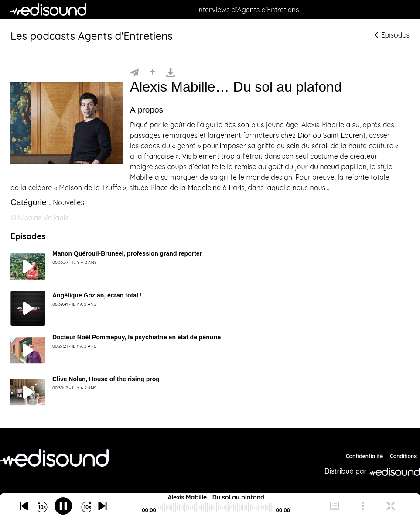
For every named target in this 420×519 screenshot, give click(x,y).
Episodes (392, 35)
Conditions (403, 456)
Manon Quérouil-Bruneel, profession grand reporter (127, 253)
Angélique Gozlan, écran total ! (97, 295)
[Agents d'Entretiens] (54, 458)
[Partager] (134, 72)
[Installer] (152, 72)
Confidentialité (364, 456)
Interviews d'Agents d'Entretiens (248, 10)
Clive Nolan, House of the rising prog (106, 379)
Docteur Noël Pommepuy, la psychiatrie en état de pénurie (137, 337)
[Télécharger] (171, 72)
